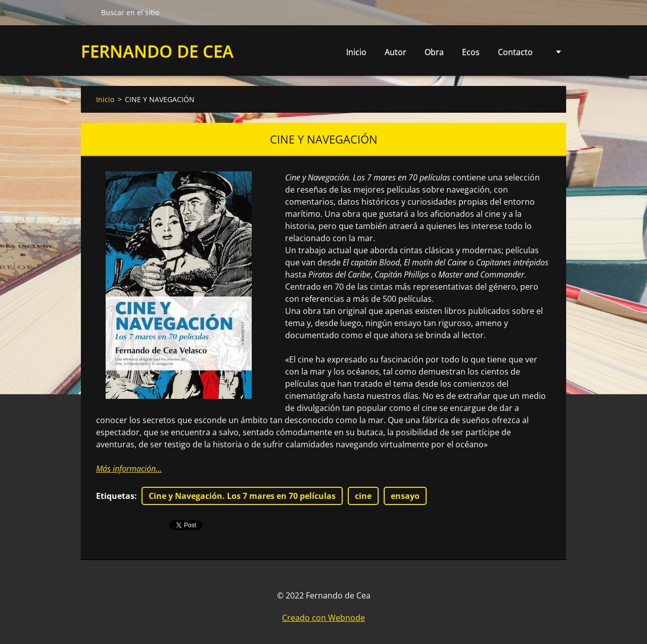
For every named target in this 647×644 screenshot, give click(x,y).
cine (363, 496)
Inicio (356, 52)
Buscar (87, 12)
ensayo (405, 496)
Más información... (129, 469)
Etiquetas (115, 496)
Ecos (471, 52)
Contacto (515, 52)
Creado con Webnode (323, 618)
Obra (434, 55)
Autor (396, 52)
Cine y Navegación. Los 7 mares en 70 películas (242, 496)
